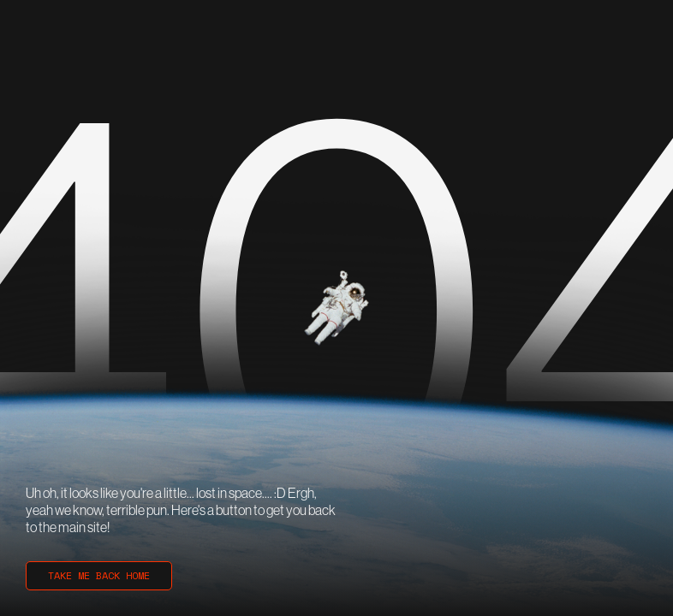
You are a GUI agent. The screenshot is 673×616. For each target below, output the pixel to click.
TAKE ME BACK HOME (99, 575)
